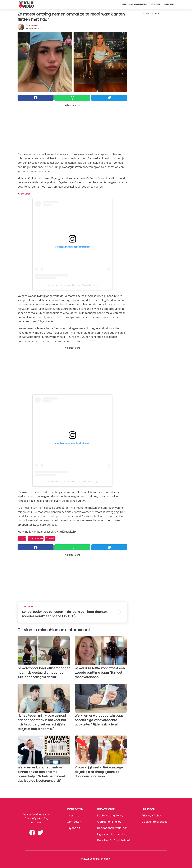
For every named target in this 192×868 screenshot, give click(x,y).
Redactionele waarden (112, 828)
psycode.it (74, 828)
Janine (35, 25)
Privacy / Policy (152, 815)
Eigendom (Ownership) (113, 834)
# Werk (50, 538)
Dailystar (26, 194)
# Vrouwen (36, 538)
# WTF (22, 538)
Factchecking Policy (110, 815)
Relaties (169, 5)
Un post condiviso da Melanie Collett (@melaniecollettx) (72, 285)
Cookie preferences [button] (155, 822)
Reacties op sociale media (115, 840)
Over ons (73, 815)
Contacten (74, 822)
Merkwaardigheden (134, 5)
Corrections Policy (109, 822)
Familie (156, 5)
